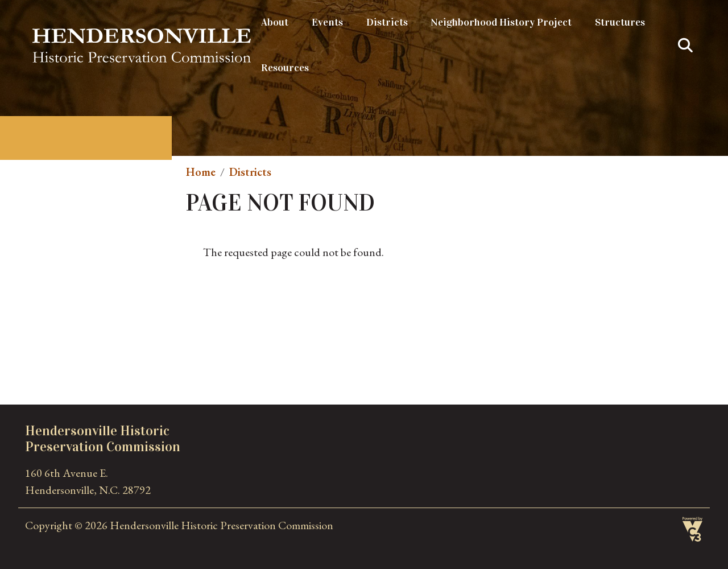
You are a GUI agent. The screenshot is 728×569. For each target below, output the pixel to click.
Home (201, 172)
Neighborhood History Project (501, 22)
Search (685, 46)
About (275, 22)
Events (327, 22)
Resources (285, 68)
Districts (387, 22)
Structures (620, 22)
